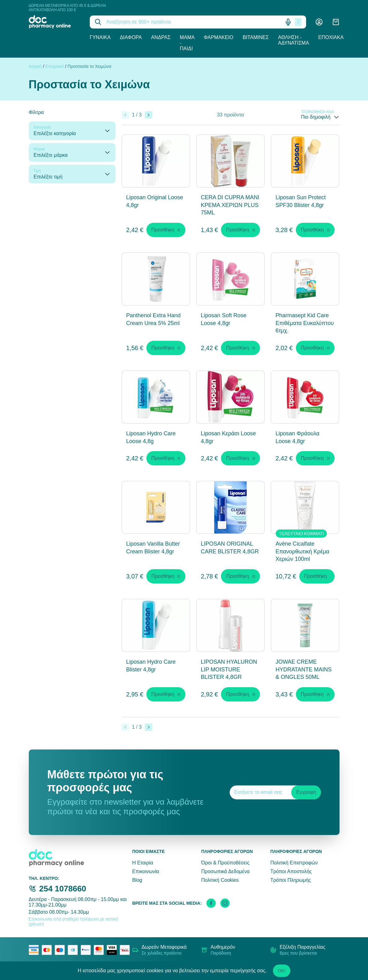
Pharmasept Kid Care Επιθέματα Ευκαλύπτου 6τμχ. (305, 323)
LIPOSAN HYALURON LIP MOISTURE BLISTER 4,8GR (229, 670)
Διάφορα (131, 37)
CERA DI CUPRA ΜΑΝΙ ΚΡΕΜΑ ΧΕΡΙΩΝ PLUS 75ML (230, 205)
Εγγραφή (306, 792)
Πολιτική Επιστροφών (294, 863)
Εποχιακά (331, 37)
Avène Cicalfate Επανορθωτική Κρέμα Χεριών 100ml (302, 552)
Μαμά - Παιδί (187, 43)
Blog (137, 880)
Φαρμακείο (219, 37)
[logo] (55, 22)
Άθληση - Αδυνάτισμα (293, 40)
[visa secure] (113, 950)
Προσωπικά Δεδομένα (225, 871)
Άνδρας (161, 37)
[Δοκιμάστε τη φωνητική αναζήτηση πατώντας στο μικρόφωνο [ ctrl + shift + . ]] (288, 22)
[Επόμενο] (149, 115)
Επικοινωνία (146, 871)
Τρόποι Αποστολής (291, 871)
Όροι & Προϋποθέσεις (225, 863)
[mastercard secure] (100, 950)
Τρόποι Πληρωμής (290, 880)
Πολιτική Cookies (220, 880)
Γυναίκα (100, 37)
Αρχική (35, 66)
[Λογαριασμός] (319, 22)
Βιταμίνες (256, 37)
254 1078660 (63, 889)
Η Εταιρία (143, 863)
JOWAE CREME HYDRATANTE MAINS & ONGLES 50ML (303, 670)
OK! (282, 971)
